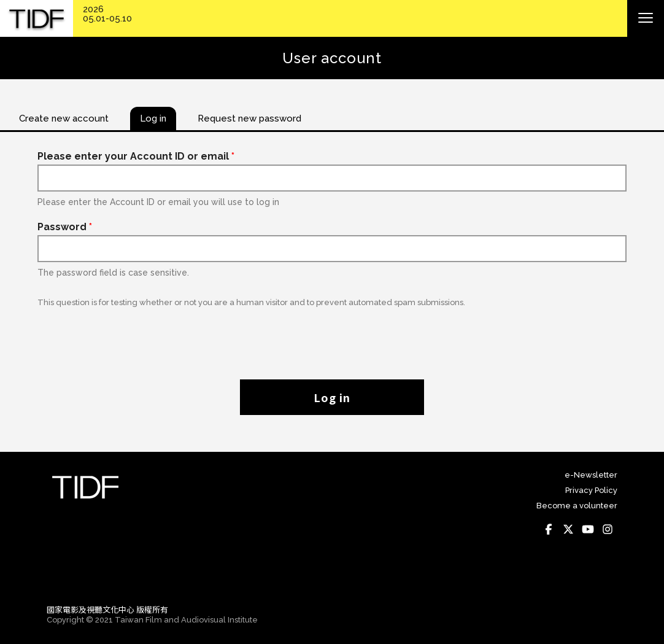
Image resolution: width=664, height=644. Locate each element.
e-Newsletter (591, 475)
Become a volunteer (577, 506)
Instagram (608, 529)
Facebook (549, 529)
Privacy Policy (591, 490)
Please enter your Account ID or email (136, 156)
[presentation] (332, 337)
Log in (332, 397)
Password (65, 227)
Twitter (568, 529)
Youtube (588, 529)
